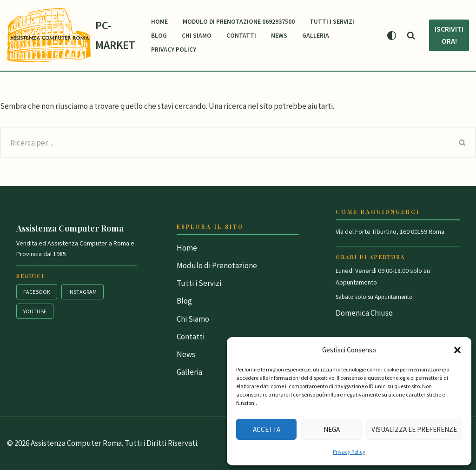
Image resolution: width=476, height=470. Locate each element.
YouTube (35, 311)
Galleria (316, 36)
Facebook (37, 292)
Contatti (241, 36)
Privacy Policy (349, 452)
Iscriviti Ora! (449, 35)
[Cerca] (411, 35)
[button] (457, 350)
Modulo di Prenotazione (217, 265)
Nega (332, 429)
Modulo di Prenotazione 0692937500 (239, 22)
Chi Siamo (197, 36)
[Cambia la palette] (392, 36)
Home (159, 22)
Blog (159, 36)
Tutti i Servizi (332, 22)
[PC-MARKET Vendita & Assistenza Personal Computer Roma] (71, 35)
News (279, 36)
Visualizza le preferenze (414, 429)
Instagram (83, 292)
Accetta (267, 429)
